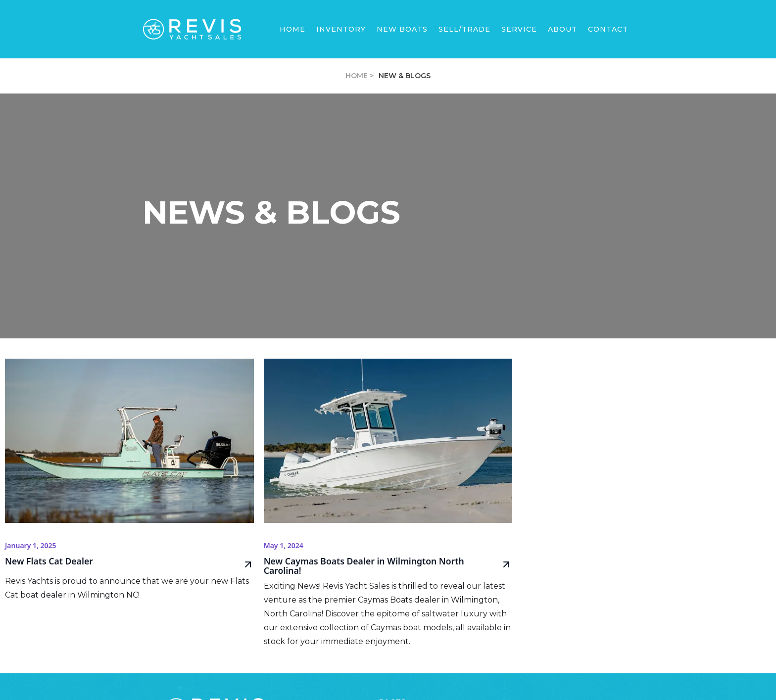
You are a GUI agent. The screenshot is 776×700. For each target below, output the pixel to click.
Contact (608, 29)
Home (292, 29)
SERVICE (519, 29)
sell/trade (464, 29)
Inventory (341, 29)
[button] (402, 29)
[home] (192, 29)
